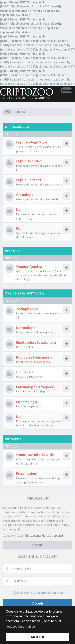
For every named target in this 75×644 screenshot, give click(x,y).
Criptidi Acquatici (29, 161)
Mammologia (26, 328)
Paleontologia (27, 402)
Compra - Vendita (29, 267)
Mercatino (13, 251)
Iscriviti (37, 545)
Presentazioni (26, 474)
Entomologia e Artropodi (35, 387)
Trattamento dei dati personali (44, 536)
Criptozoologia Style (32, 142)
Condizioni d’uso (13, 536)
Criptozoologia (17, 127)
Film (19, 228)
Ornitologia (25, 372)
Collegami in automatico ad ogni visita (38, 593)
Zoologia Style (27, 309)
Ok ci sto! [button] (38, 637)
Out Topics (13, 439)
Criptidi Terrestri (28, 180)
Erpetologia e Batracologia (36, 343)
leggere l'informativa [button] (21, 626)
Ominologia (25, 195)
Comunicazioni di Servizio (35, 455)
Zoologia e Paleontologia (24, 293)
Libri (19, 210)
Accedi (38, 603)
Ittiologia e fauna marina (34, 357)
